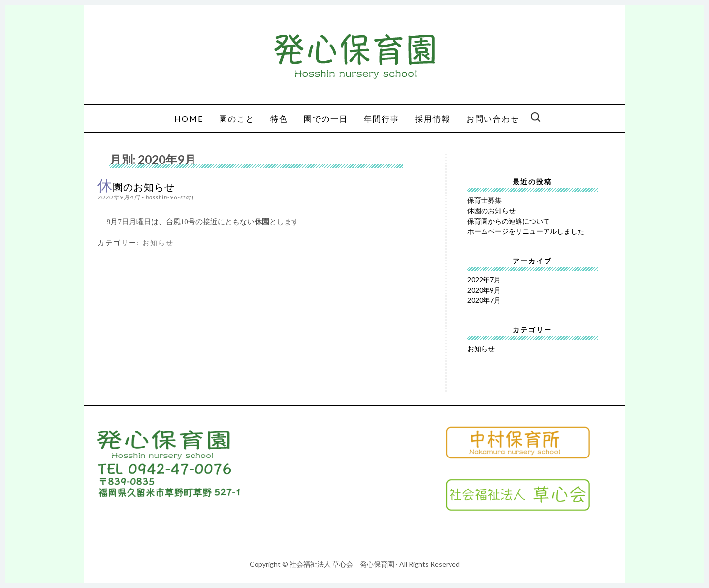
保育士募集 (484, 200)
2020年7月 (484, 300)
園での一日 (326, 118)
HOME (189, 118)
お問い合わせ (493, 118)
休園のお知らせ (136, 187)
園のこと (237, 118)
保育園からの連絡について (509, 221)
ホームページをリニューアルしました (526, 231)
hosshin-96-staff (170, 197)
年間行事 (382, 118)
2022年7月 (484, 279)
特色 (279, 118)
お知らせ (158, 243)
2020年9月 (484, 290)
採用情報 (433, 118)
